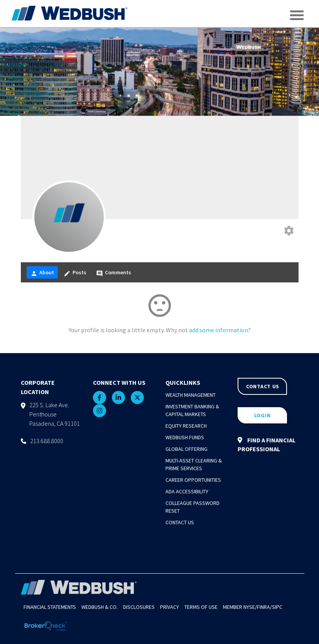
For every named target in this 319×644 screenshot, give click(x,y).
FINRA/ (264, 607)
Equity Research (186, 426)
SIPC (277, 607)
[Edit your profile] (289, 231)
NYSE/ (250, 607)
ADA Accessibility (187, 491)
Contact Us (180, 522)
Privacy (170, 607)
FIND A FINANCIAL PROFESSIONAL (267, 444)
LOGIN (262, 415)
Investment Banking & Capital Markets (192, 410)
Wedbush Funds (185, 437)
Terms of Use (201, 607)
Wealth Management (191, 395)
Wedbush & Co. (100, 607)
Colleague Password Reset (192, 507)
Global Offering (187, 449)
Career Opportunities (193, 480)
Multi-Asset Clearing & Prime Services (194, 464)
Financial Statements (50, 607)
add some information (219, 330)
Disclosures (139, 607)
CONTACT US (263, 386)
